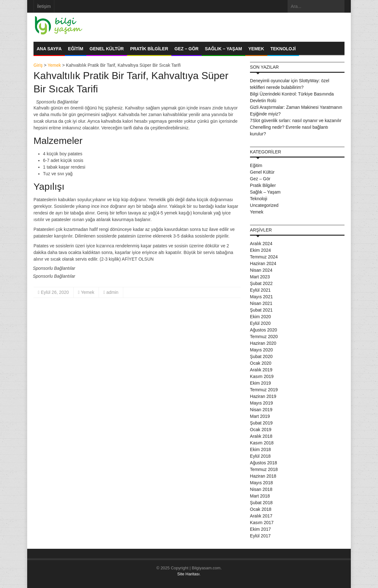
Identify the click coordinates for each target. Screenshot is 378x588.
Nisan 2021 (261, 303)
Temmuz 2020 (264, 337)
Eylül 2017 (260, 536)
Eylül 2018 (260, 456)
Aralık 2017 (261, 516)
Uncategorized (264, 205)
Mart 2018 (260, 496)
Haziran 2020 (263, 343)
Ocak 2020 (261, 363)
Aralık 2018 (261, 436)
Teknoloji (283, 49)
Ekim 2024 (260, 250)
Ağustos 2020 (264, 330)
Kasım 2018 (262, 443)
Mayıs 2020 (261, 350)
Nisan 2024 (261, 270)
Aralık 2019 (261, 370)
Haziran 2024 (263, 263)
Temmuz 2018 (264, 469)
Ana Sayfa (49, 49)
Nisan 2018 (261, 489)
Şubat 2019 (261, 423)
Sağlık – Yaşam (223, 49)
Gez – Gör (186, 49)
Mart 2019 (260, 416)
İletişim (44, 6)
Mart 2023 (260, 277)
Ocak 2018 (261, 509)
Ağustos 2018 (264, 463)
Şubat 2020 (261, 356)
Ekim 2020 (260, 317)
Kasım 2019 (262, 376)
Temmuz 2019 (264, 390)
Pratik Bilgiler (149, 49)
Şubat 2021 (261, 310)
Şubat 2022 (261, 283)
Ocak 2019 (261, 430)
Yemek (256, 49)
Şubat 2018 (261, 503)
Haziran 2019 (263, 396)
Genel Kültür (107, 49)
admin (112, 292)
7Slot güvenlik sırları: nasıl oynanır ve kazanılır (296, 121)
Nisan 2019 (261, 410)
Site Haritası (189, 574)
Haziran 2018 (263, 476)
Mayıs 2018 (261, 483)
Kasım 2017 (262, 523)
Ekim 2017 (260, 529)
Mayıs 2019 (261, 403)
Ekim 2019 (260, 383)
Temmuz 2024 (264, 257)
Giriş (38, 65)
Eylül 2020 (260, 323)
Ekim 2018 (260, 449)
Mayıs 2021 (261, 297)
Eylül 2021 (260, 290)
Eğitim (76, 49)
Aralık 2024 (261, 244)
